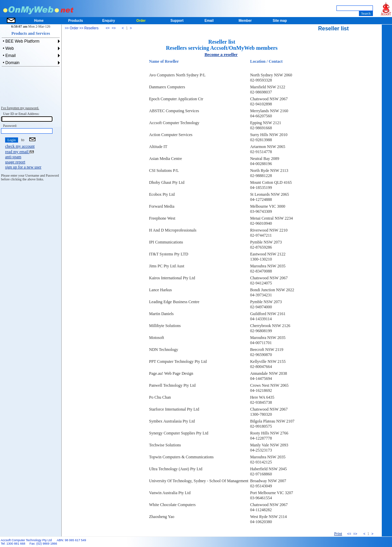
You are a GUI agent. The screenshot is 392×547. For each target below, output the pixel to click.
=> (114, 28)
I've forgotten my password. (20, 108)
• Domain (11, 63)
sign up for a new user (23, 167)
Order (141, 21)
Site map (280, 21)
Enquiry (109, 21)
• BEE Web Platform (21, 41)
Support (177, 21)
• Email (9, 56)
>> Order (72, 28)
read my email (19, 152)
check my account (20, 146)
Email (209, 21)
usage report (15, 162)
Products (76, 21)
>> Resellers (88, 28)
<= (108, 28)
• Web (8, 48)
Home (39, 21)
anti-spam (13, 157)
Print (338, 534)
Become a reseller (221, 54)
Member (245, 21)
